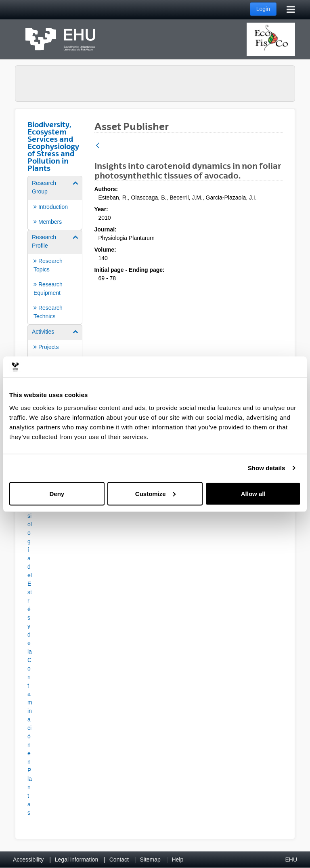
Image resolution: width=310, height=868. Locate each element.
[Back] (98, 146)
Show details (267, 468)
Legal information (76, 860)
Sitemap (150, 860)
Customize (155, 493)
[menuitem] (55, 202)
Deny (57, 493)
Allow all (253, 493)
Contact (119, 860)
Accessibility (28, 860)
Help (177, 860)
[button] (30, 641)
